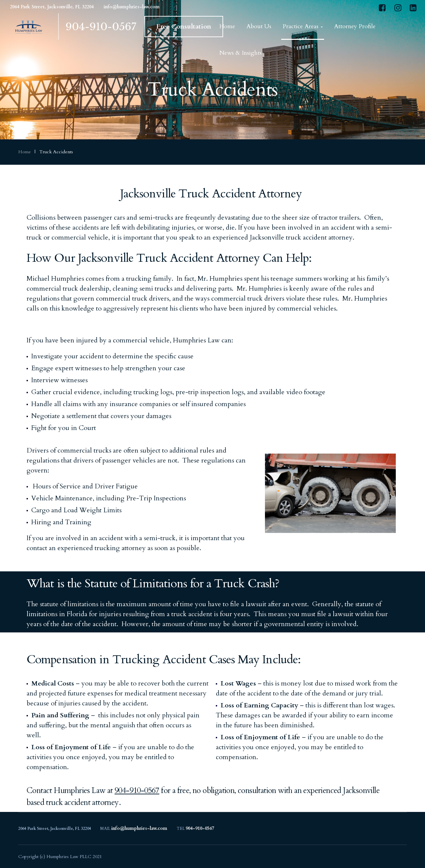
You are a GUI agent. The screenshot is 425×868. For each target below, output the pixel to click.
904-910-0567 (101, 27)
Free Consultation (184, 26)
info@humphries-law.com (132, 7)
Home (25, 152)
